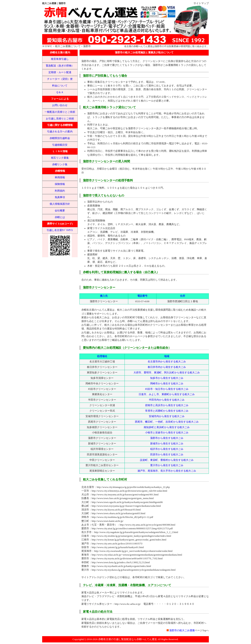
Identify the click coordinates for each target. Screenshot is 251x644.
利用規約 (60, 191)
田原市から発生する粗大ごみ (167, 455)
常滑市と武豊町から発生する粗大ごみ (167, 411)
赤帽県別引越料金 (60, 138)
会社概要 (60, 211)
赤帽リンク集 (60, 165)
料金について (60, 86)
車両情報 (60, 177)
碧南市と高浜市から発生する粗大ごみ (167, 405)
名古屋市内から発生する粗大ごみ (167, 362)
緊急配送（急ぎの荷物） (60, 66)
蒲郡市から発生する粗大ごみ (167, 438)
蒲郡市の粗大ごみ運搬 (182, 630)
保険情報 (60, 184)
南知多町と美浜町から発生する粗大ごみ (167, 427)
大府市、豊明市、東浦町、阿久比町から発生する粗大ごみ (167, 373)
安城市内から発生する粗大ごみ (167, 416)
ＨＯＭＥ (47, 46)
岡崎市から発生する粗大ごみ (167, 384)
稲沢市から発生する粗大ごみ (167, 449)
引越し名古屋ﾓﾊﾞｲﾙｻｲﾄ (60, 230)
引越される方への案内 (60, 132)
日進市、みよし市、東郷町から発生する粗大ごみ (167, 394)
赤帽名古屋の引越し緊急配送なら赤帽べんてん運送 (128, 639)
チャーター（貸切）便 (60, 79)
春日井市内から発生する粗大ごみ (167, 367)
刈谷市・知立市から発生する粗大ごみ (167, 389)
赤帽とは (60, 217)
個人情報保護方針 (60, 204)
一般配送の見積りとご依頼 (60, 112)
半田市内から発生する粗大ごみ (167, 400)
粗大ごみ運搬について (68, 46)
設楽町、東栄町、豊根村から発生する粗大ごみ (167, 460)
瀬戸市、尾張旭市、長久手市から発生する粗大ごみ (167, 471)
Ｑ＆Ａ (60, 92)
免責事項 (60, 197)
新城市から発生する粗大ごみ (167, 444)
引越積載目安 (60, 145)
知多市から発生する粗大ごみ (167, 378)
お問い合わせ (60, 105)
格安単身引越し (60, 59)
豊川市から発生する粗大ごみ (167, 465)
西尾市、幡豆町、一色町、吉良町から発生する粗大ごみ (167, 422)
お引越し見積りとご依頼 (60, 119)
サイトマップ (201, 3)
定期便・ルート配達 (60, 72)
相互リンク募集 (60, 158)
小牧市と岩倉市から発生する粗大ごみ (167, 433)
